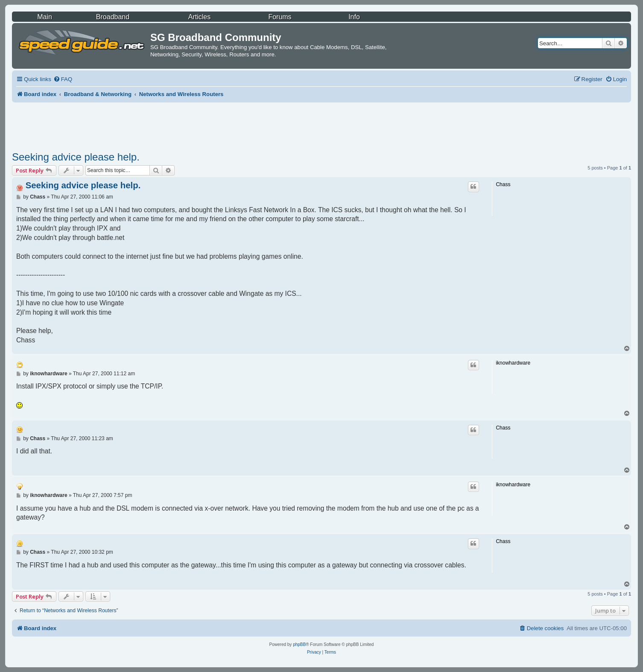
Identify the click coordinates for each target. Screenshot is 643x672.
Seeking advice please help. (76, 157)
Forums (280, 17)
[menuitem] (63, 79)
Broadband (113, 17)
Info (354, 17)
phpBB (299, 644)
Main (45, 17)
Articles (199, 17)
